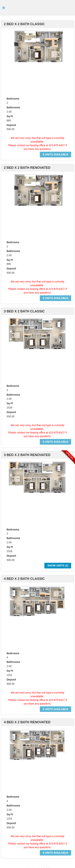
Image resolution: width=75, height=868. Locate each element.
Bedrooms (13, 99)
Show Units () (58, 566)
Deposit (11, 125)
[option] (37, 53)
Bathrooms (13, 107)
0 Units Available (55, 154)
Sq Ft (10, 116)
